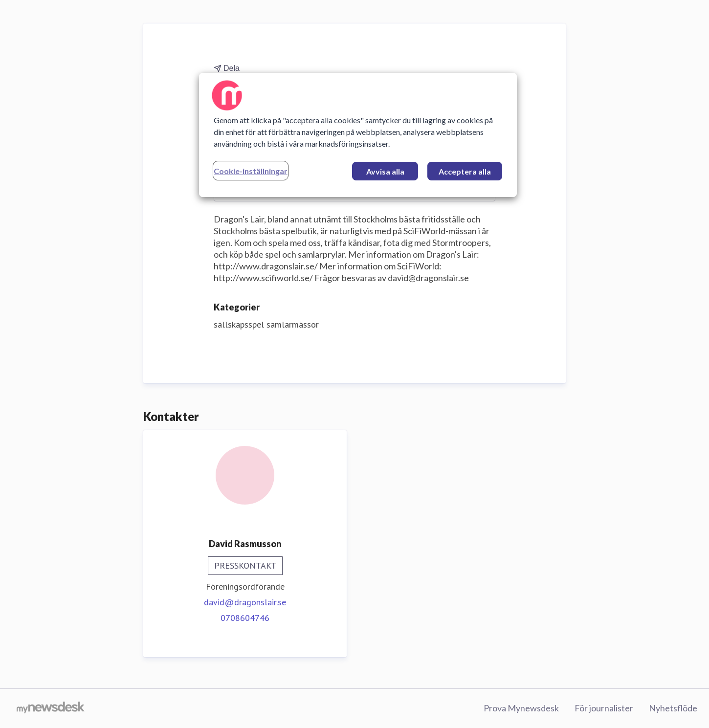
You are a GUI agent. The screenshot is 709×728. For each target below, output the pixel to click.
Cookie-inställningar (251, 171)
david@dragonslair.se (245, 602)
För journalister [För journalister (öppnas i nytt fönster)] (604, 708)
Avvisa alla (385, 171)
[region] (358, 135)
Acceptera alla (465, 171)
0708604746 (245, 618)
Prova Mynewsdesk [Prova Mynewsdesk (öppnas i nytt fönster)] (521, 708)
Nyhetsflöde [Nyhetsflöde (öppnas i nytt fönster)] (673, 708)
